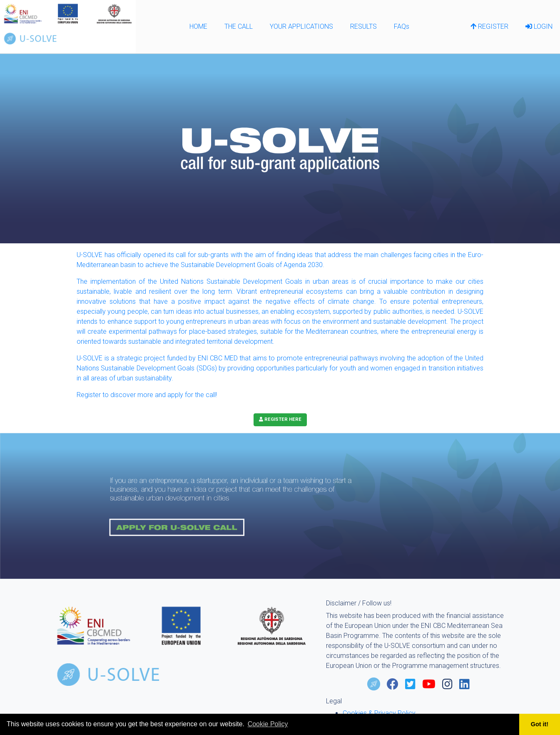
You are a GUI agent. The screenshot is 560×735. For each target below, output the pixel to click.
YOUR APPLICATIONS (301, 26)
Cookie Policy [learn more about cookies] (268, 724)
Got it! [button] (540, 724)
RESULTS (363, 26)
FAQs (402, 26)
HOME (198, 26)
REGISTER (489, 26)
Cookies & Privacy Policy (379, 713)
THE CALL (239, 26)
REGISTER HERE (280, 419)
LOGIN (539, 26)
